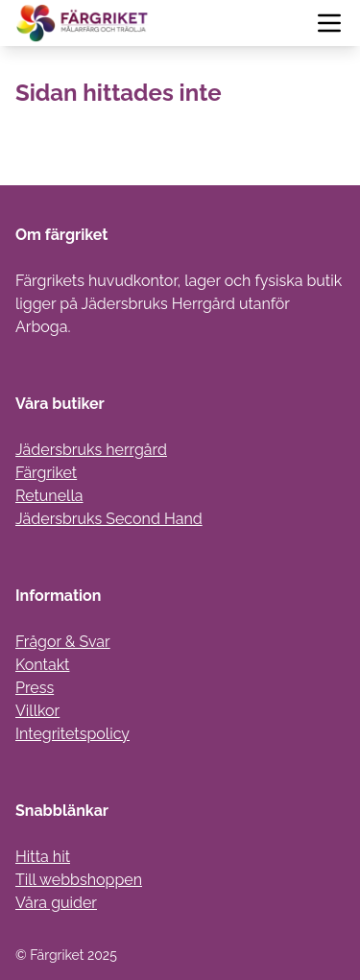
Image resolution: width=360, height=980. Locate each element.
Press (35, 688)
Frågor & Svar (63, 642)
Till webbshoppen (79, 880)
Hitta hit (43, 857)
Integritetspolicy (72, 734)
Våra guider (56, 903)
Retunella (49, 496)
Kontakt (42, 665)
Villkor (37, 711)
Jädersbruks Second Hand (109, 519)
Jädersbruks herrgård (91, 450)
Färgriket (46, 473)
